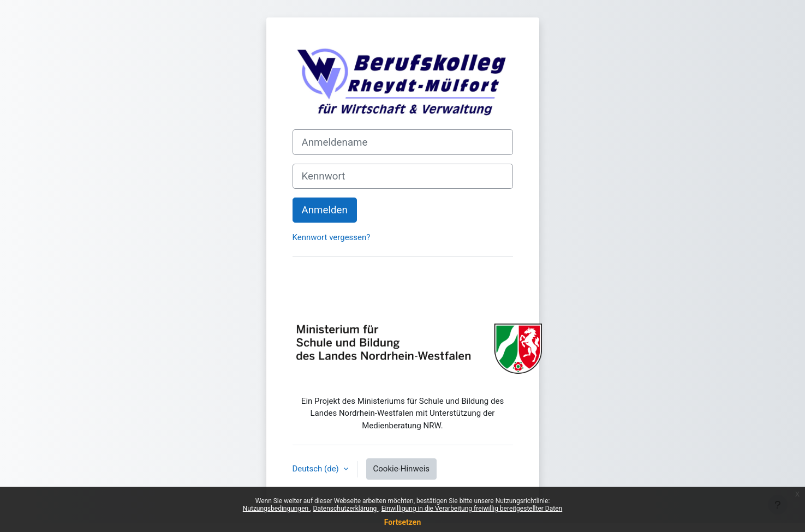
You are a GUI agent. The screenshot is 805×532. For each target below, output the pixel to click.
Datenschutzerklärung (346, 509)
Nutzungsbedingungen (276, 509)
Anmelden (325, 210)
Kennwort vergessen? (332, 237)
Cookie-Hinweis (401, 469)
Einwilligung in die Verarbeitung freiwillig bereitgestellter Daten (472, 509)
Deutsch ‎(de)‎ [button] (317, 469)
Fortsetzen (403, 522)
